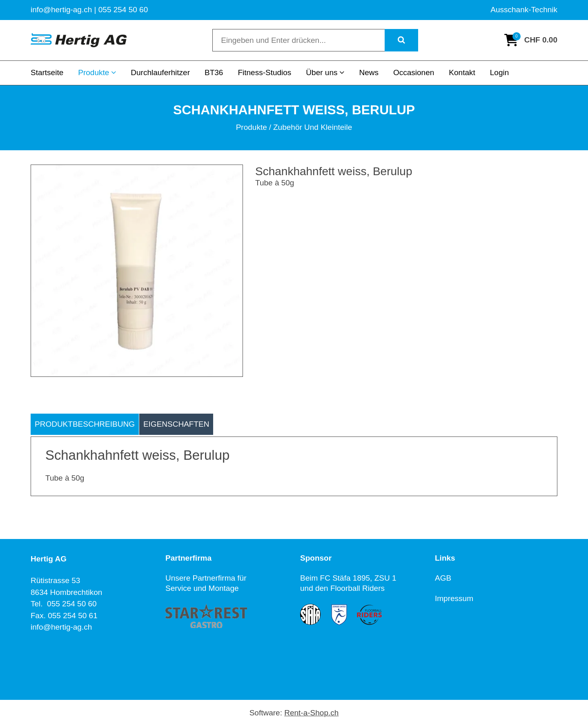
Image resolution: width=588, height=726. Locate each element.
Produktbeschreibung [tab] (85, 424)
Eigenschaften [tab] (176, 424)
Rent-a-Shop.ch (311, 713)
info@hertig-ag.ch (61, 627)
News (369, 72)
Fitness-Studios (264, 72)
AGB (443, 578)
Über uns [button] (325, 72)
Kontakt (462, 72)
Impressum (454, 598)
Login (500, 72)
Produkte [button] (97, 72)
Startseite (47, 72)
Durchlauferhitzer (160, 72)
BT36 (214, 72)
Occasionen (414, 72)
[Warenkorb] (531, 40)
